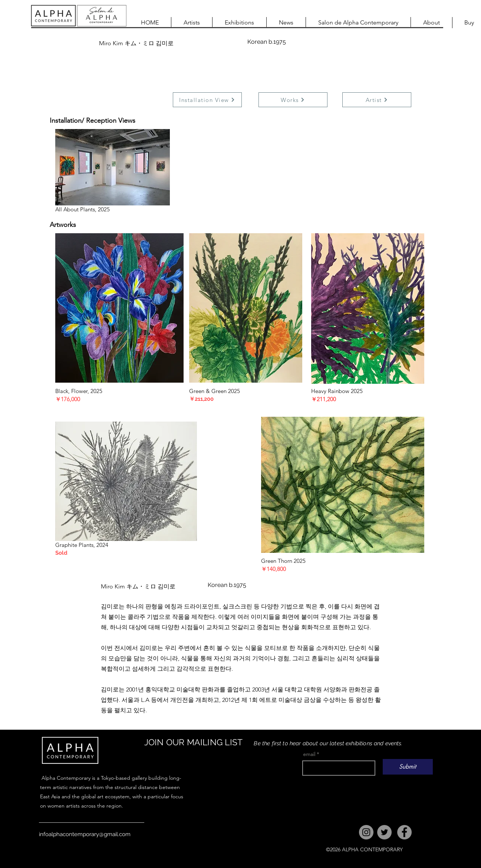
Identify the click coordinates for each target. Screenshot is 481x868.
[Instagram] (366, 832)
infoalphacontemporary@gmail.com (85, 834)
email (309, 754)
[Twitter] (384, 832)
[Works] (293, 100)
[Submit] (408, 767)
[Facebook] (404, 832)
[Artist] (377, 100)
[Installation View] (207, 100)
